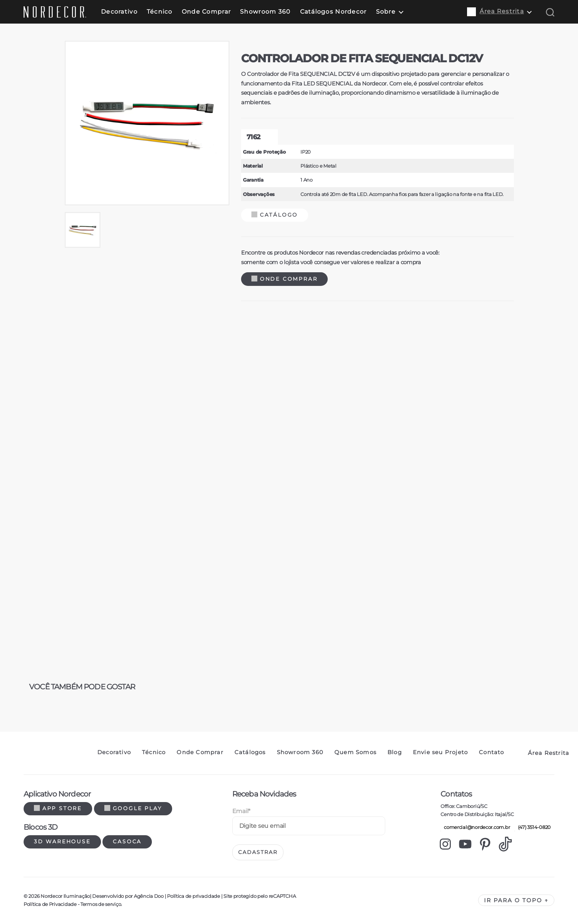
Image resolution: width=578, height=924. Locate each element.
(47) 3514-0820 (533, 827)
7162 (253, 137)
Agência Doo (149, 896)
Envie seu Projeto (440, 752)
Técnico (160, 12)
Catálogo (275, 215)
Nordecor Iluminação (65, 896)
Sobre (386, 12)
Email (241, 811)
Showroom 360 (265, 12)
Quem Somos (355, 752)
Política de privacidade (193, 896)
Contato (491, 752)
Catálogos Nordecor (333, 12)
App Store (58, 808)
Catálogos (250, 752)
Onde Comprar (206, 12)
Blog (395, 752)
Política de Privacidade (50, 904)
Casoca (127, 841)
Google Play (133, 808)
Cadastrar (258, 852)
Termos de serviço (101, 904)
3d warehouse (62, 841)
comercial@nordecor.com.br (475, 827)
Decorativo (119, 12)
